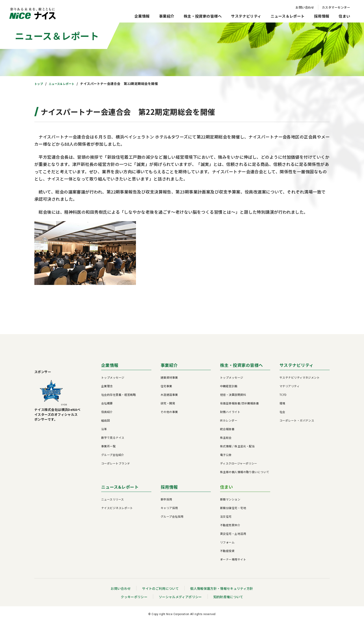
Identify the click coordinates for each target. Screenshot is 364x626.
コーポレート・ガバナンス (297, 424)
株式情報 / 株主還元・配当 (237, 450)
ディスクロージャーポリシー (239, 467)
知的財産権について (228, 600)
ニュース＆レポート (288, 16)
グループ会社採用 (172, 520)
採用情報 (322, 16)
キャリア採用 (169, 511)
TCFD (283, 398)
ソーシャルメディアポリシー (180, 600)
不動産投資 (227, 554)
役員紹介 (107, 415)
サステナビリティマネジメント (300, 381)
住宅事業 (166, 390)
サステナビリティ (246, 16)
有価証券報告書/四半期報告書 (239, 407)
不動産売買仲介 (230, 529)
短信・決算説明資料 (233, 398)
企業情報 (142, 16)
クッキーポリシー (134, 600)
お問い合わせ (305, 7)
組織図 (106, 424)
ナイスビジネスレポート (117, 511)
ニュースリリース (113, 503)
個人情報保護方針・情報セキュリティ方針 (222, 592)
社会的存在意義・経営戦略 (119, 398)
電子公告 (226, 458)
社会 (282, 415)
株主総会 (226, 441)
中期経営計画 (229, 390)
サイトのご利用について (160, 592)
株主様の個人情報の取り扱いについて (245, 476)
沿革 (104, 433)
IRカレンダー (229, 424)
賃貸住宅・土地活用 (233, 537)
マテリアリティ (289, 390)
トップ (39, 84)
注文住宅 (226, 520)
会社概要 (107, 407)
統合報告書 (227, 433)
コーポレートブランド (116, 467)
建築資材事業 (169, 381)
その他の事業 (169, 415)
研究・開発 (168, 407)
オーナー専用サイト (233, 563)
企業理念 (107, 390)
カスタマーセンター (336, 7)
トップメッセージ (113, 381)
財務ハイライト (230, 415)
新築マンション (230, 503)
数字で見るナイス (113, 441)
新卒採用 (166, 503)
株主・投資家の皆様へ (203, 16)
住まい (344, 16)
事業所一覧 (108, 450)
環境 (282, 407)
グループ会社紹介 (113, 458)
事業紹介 (167, 16)
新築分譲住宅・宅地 (233, 511)
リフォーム (227, 546)
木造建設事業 (169, 398)
